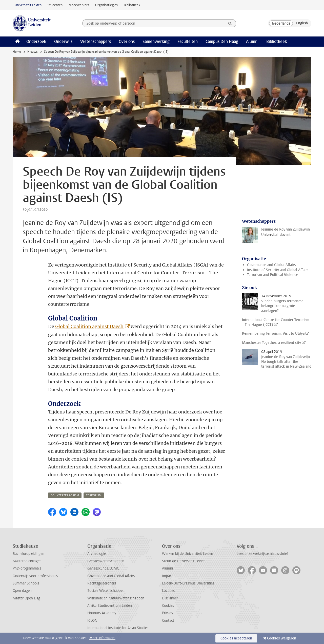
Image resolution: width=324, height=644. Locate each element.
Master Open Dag (26, 598)
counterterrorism (65, 495)
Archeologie (97, 554)
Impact (167, 576)
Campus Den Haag (222, 41)
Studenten (55, 5)
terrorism (94, 495)
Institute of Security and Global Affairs (278, 270)
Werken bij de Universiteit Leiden (188, 554)
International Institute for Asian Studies (118, 628)
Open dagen (22, 591)
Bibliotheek (132, 5)
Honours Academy (102, 613)
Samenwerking (156, 41)
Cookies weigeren (282, 638)
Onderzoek (36, 41)
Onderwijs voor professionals (35, 576)
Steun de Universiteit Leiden (184, 561)
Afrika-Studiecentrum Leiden (110, 606)
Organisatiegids (106, 5)
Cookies (168, 606)
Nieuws (32, 52)
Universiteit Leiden (28, 5)
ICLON (92, 621)
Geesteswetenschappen (106, 561)
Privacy (168, 613)
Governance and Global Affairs (271, 265)
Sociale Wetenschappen (106, 591)
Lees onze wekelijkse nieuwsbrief (262, 554)
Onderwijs (63, 41)
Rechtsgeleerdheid (102, 583)
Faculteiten (188, 41)
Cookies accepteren (236, 638)
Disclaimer (170, 598)
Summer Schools (26, 583)
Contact (168, 621)
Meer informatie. (102, 638)
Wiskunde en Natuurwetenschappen (116, 598)
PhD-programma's (27, 568)
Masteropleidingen (27, 561)
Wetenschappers (96, 41)
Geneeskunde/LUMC (103, 568)
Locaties (168, 591)
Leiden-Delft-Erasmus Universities (188, 583)
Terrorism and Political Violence (273, 275)
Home (17, 52)
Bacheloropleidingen (28, 554)
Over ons (127, 41)
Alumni (252, 41)
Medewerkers (79, 5)
